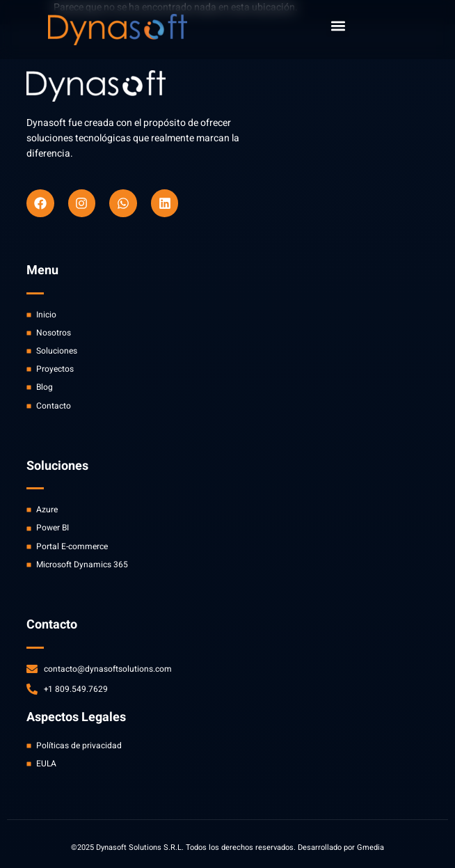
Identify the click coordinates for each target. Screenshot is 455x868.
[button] (338, 25)
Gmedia (370, 847)
